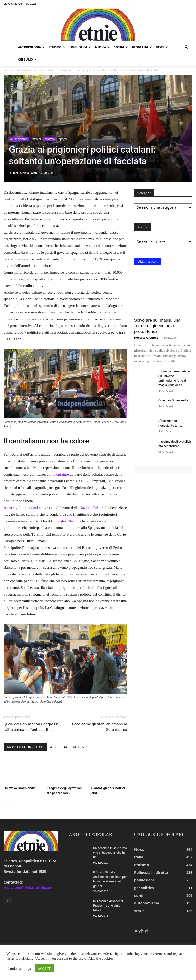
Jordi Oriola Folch (25, 173)
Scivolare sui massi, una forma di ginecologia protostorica (157, 326)
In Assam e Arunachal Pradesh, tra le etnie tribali (108, 906)
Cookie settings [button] (19, 969)
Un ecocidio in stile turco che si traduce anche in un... (110, 853)
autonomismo (44, 70)
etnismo (57, 47)
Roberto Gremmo (146, 338)
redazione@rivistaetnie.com (29, 887)
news (162, 47)
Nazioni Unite (90, 508)
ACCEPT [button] (44, 968)
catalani (36, 139)
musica (102, 47)
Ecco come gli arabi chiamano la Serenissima (100, 727)
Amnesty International (21, 508)
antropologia (31, 47)
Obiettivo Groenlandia (20, 788)
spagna (63, 139)
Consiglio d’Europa (66, 521)
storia (121, 47)
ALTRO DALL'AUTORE (68, 747)
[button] (186, 47)
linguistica (80, 47)
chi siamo (27, 59)
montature (61, 474)
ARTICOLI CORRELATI (25, 747)
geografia (142, 47)
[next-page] (15, 803)
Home (8, 70)
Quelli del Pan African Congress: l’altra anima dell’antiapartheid (31, 727)
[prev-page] (7, 803)
